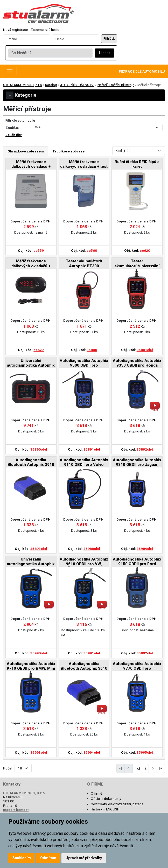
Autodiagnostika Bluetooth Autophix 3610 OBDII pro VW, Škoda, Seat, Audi (84, 666)
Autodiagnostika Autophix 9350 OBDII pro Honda (137, 363)
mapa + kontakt (16, 810)
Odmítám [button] (48, 858)
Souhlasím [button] (22, 858)
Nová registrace (15, 30)
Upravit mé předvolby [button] (84, 858)
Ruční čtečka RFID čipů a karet (137, 164)
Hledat (104, 53)
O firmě (96, 793)
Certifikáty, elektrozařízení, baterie (117, 804)
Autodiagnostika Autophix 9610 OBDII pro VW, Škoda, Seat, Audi (84, 562)
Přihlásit (109, 39)
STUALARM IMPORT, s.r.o (23, 85)
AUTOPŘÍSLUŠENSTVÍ (77, 85)
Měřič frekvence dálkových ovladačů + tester (31, 164)
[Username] (27, 39)
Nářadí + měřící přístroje (116, 85)
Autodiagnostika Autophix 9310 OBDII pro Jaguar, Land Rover (137, 463)
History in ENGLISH (105, 809)
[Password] (76, 39)
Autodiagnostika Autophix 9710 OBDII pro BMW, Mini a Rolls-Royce (31, 666)
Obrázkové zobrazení (26, 151)
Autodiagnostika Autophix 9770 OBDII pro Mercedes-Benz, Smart (137, 666)
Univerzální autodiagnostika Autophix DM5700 (31, 363)
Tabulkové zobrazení (70, 151)
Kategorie (21, 95)
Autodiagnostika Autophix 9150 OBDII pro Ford (137, 562)
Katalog (51, 85)
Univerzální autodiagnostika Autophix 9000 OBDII (31, 562)
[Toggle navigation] (10, 71)
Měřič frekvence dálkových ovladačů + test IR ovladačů (84, 164)
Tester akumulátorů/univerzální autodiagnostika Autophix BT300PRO (137, 264)
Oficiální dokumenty (106, 799)
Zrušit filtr (14, 135)
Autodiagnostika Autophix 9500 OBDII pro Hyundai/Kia (84, 363)
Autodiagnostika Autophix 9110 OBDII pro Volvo (84, 462)
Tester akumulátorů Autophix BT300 (84, 263)
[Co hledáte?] (50, 53)
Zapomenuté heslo (45, 30)
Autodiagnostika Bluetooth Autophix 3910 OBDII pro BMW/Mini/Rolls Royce (31, 463)
